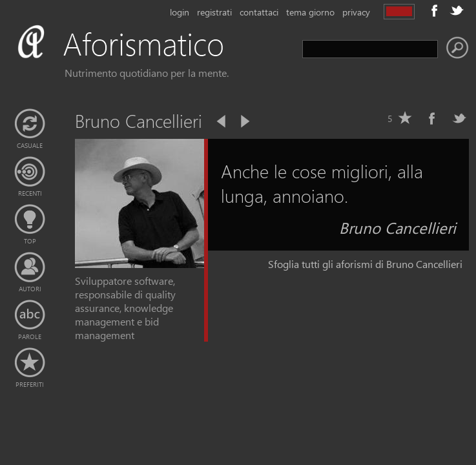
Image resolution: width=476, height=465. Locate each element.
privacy (356, 12)
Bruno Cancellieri (398, 227)
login (180, 12)
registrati (214, 12)
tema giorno (310, 12)
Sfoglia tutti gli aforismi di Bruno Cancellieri (365, 264)
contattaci (259, 12)
